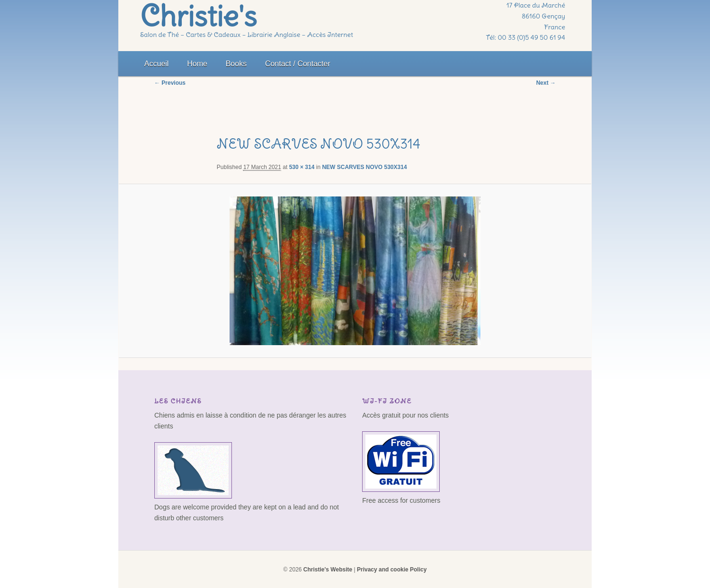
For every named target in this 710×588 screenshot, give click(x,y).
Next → (546, 83)
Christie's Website (328, 570)
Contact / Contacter (298, 64)
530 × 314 (302, 167)
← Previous (170, 83)
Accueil (157, 64)
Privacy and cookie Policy (392, 570)
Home (197, 64)
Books (236, 64)
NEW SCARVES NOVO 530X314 (364, 167)
